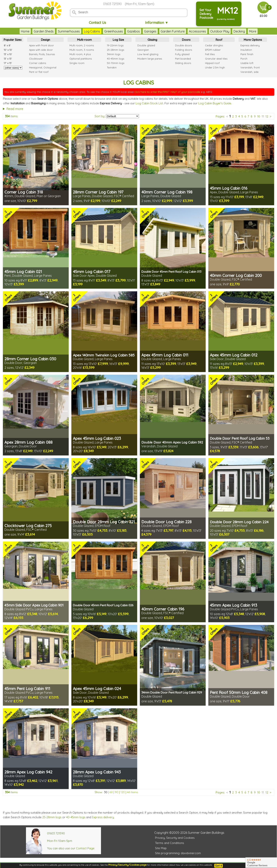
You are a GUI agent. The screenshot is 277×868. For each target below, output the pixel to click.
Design (45, 40)
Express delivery (103, 817)
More (260, 31)
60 (111, 792)
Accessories (190, 31)
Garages (143, 31)
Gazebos (126, 31)
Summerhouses (61, 31)
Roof (219, 40)
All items (133, 792)
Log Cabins (84, 31)
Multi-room (84, 40)
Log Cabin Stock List (149, 103)
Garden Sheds (36, 31)
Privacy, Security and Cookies (175, 838)
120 (123, 792)
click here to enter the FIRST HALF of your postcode (167, 92)
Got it (219, 866)
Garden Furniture (165, 31)
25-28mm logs (52, 817)
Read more (15, 109)
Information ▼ (157, 23)
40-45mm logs (76, 817)
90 (117, 792)
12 (267, 116)
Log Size (118, 40)
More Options (253, 40)
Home (18, 31)
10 (259, 116)
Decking (232, 31)
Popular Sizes (13, 40)
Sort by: (100, 116)
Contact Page (85, 848)
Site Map (161, 848)
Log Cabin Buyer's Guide (215, 103)
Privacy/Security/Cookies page (127, 865)
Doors (186, 40)
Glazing (152, 40)
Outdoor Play (212, 31)
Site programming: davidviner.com (178, 853)
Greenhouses (106, 31)
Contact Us (97, 23)
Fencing (247, 31)
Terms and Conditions (170, 843)
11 (263, 116)
